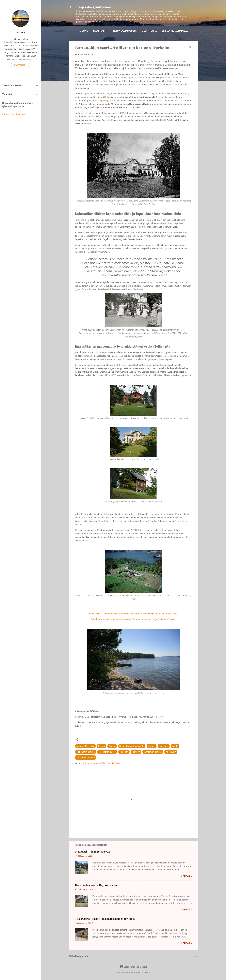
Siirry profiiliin (20, 65)
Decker (102, 746)
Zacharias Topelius (86, 758)
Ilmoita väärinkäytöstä (14, 114)
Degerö (112, 746)
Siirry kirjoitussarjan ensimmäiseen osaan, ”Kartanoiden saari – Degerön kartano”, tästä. (133, 619)
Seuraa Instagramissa (175, 31)
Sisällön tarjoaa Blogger (133, 967)
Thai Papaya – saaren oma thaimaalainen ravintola (105, 919)
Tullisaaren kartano (86, 752)
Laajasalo (164, 746)
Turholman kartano (153, 752)
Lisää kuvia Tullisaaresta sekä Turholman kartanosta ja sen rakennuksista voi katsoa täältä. (133, 614)
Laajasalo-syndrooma (93, 7)
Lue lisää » (186, 876)
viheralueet (171, 752)
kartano (152, 746)
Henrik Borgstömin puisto (132, 746)
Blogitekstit (100, 31)
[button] (190, 47)
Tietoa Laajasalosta (125, 31)
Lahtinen (20, 33)
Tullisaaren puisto (107, 752)
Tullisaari (124, 752)
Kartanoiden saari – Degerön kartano (97, 885)
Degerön (103, 101)
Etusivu (84, 31)
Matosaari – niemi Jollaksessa (93, 852)
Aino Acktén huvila (85, 746)
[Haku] (196, 8)
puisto (175, 746)
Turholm (136, 752)
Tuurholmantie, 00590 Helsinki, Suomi (103, 763)
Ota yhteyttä (149, 31)
